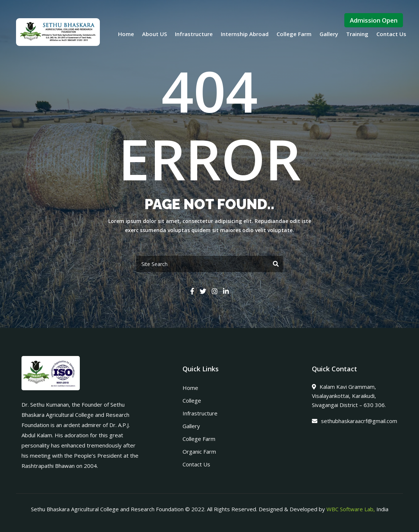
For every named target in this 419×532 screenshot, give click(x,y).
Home (126, 34)
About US (154, 34)
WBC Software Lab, (351, 509)
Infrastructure (194, 34)
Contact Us (391, 34)
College (192, 400)
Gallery (329, 34)
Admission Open (374, 20)
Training (357, 34)
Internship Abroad (245, 34)
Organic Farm (199, 451)
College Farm (294, 34)
